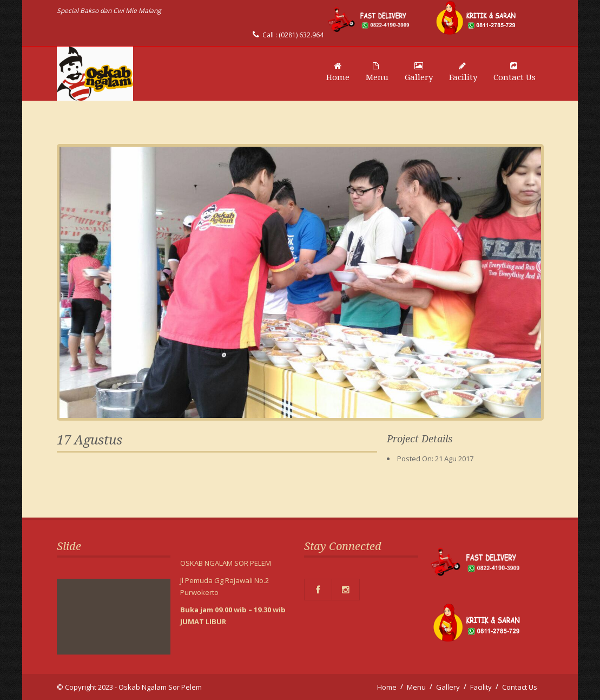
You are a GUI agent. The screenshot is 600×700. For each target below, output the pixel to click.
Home (338, 72)
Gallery (419, 72)
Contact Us (515, 72)
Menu (377, 72)
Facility (463, 72)
